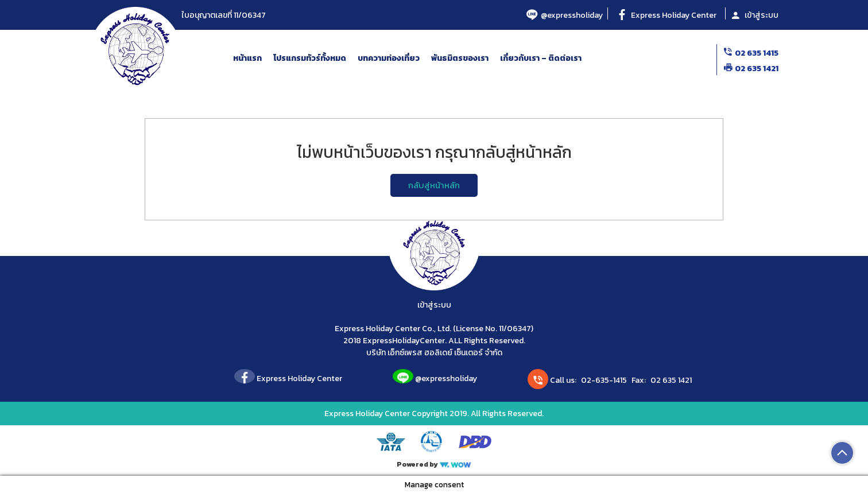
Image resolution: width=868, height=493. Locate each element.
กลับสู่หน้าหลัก (434, 185)
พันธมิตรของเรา (460, 58)
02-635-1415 (604, 380)
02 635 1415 (751, 53)
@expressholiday (565, 15)
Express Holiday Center (666, 15)
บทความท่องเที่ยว (389, 58)
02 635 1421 (751, 69)
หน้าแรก (247, 58)
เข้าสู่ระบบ (754, 15)
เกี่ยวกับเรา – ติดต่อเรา (541, 58)
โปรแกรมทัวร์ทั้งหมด (310, 58)
